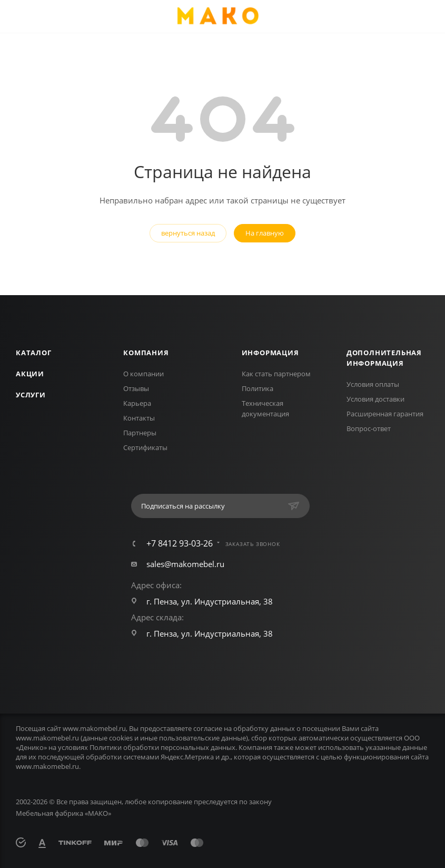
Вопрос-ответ (369, 428)
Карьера (137, 403)
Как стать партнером (276, 374)
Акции (30, 374)
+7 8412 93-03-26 (180, 543)
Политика (258, 388)
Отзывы (136, 388)
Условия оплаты (373, 384)
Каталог (34, 353)
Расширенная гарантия (385, 414)
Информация (270, 353)
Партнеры (140, 433)
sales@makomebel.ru (185, 564)
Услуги (31, 395)
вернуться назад (188, 233)
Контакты (139, 418)
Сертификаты (145, 447)
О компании (144, 374)
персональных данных (198, 747)
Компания (146, 353)
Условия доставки (375, 399)
